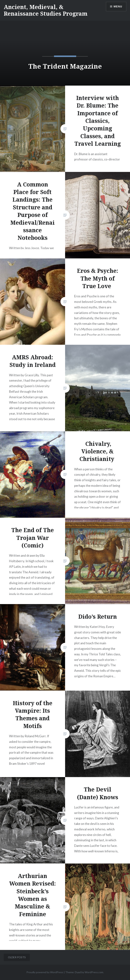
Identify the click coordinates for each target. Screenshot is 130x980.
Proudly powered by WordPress (45, 972)
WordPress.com (94, 972)
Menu (118, 6)
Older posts (17, 957)
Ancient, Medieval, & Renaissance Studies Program (46, 10)
